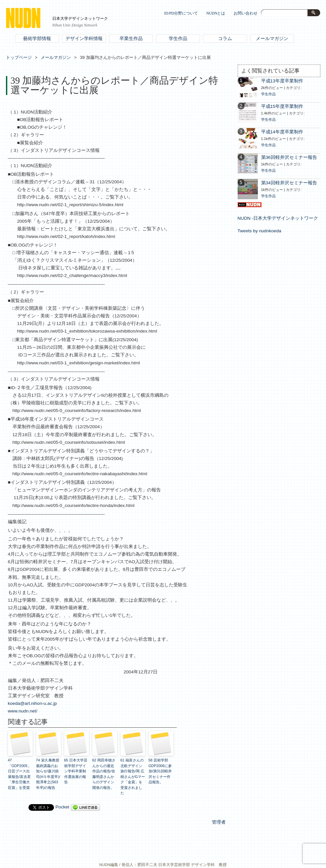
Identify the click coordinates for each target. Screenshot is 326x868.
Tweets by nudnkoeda (259, 231)
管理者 (219, 822)
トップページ (19, 57)
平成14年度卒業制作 (282, 132)
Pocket (63, 807)
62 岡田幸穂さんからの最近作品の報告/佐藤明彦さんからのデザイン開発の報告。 (104, 774)
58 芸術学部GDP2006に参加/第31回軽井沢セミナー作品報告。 (160, 771)
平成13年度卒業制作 (282, 81)
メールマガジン (272, 39)
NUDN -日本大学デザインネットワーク (278, 218)
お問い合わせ (246, 13)
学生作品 (178, 39)
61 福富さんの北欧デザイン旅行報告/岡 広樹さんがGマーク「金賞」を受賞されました (133, 777)
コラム (225, 39)
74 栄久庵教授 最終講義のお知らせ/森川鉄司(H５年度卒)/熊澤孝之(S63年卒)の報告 (48, 774)
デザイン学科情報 (84, 39)
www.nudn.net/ (23, 711)
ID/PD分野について (181, 13)
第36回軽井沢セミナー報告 (289, 157)
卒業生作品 (131, 39)
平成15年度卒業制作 (282, 106)
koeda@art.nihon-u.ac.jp (32, 703)
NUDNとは (216, 13)
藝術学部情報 (37, 39)
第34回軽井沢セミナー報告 (289, 183)
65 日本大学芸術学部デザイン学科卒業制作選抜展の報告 (76, 771)
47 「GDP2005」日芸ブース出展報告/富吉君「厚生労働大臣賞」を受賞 (20, 774)
